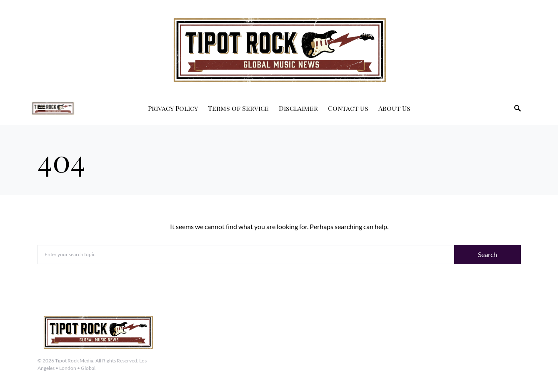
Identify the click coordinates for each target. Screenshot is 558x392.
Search (488, 254)
